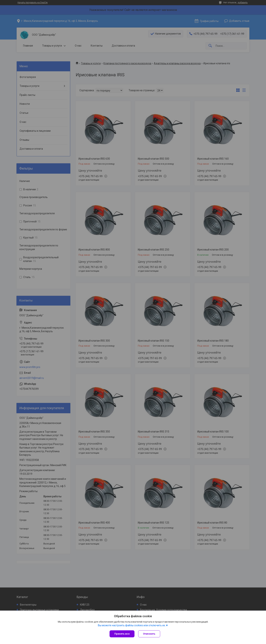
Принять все (122, 634)
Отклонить (149, 634)
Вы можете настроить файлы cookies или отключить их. (132, 625)
